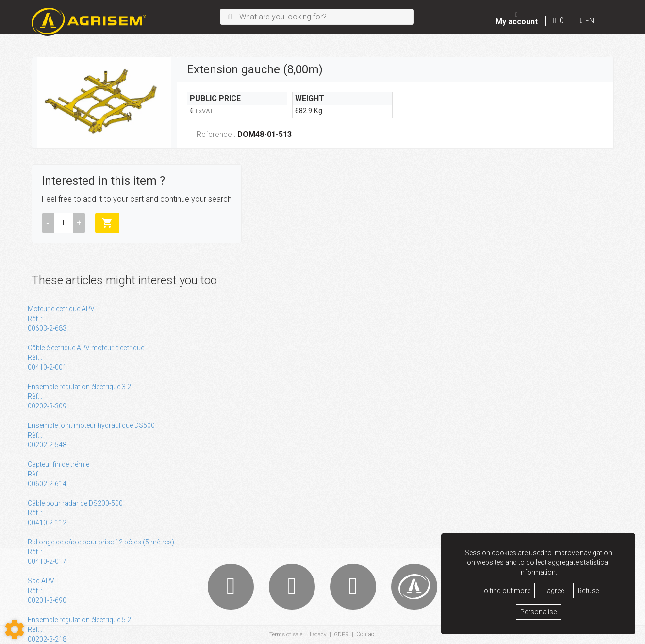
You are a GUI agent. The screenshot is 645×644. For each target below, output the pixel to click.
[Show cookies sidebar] (15, 629)
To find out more (505, 591)
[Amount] (64, 223)
